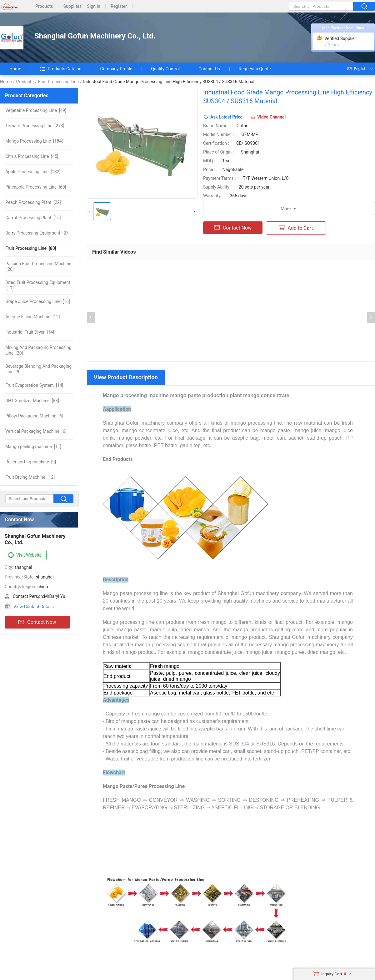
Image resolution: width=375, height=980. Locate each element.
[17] (38, 285)
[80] (31, 248)
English (356, 69)
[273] (35, 126)
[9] (38, 369)
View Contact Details (34, 607)
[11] (33, 447)
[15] (33, 218)
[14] (30, 332)
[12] (32, 317)
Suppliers (73, 6)
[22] (33, 202)
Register (119, 6)
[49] (36, 110)
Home (15, 69)
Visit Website (24, 555)
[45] (32, 156)
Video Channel (271, 117)
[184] (34, 141)
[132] (33, 172)
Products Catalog (61, 69)
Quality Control (165, 69)
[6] (34, 416)
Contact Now (37, 622)
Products (44, 6)
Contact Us (209, 69)
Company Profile (116, 69)
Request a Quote (255, 69)
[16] (38, 301)
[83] (32, 401)
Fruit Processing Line (58, 82)
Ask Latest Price (226, 117)
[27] (37, 233)
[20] (38, 266)
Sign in (94, 6)
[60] (36, 187)
